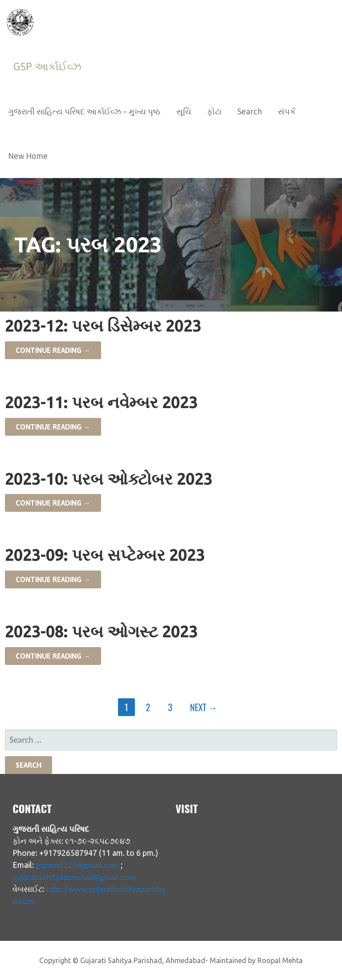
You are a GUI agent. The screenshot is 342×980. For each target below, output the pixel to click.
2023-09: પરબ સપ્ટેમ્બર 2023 (105, 555)
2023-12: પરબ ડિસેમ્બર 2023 (103, 326)
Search (250, 111)
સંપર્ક (287, 111)
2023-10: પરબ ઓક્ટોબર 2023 (109, 479)
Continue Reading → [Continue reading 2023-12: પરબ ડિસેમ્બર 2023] (53, 350)
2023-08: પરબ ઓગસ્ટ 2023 (101, 631)
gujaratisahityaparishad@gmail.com (74, 877)
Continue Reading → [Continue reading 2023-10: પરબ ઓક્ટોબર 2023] (53, 503)
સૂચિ (184, 111)
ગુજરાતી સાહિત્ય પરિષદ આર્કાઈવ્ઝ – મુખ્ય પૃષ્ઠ (84, 111)
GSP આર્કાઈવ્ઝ (47, 67)
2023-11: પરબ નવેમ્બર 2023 (101, 402)
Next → (204, 707)
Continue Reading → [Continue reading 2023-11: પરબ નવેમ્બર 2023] (53, 427)
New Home (28, 156)
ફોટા (214, 111)
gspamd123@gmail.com (77, 865)
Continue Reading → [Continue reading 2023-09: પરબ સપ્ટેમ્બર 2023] (53, 579)
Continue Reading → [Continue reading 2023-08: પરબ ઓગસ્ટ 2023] (53, 656)
